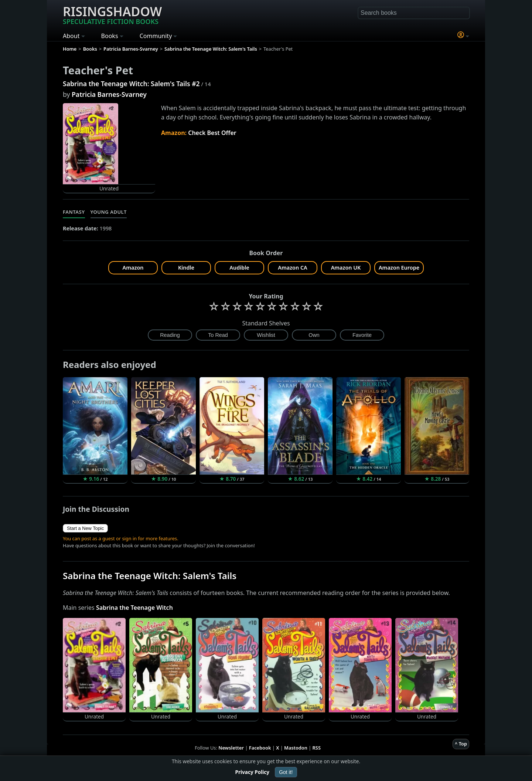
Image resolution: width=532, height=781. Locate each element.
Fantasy (74, 212)
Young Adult (109, 212)
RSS (317, 748)
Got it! (286, 772)
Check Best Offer (212, 133)
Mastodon (296, 748)
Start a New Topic (85, 528)
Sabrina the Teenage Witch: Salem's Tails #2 (131, 84)
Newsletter (231, 748)
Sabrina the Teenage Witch (134, 608)
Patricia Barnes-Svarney (109, 94)
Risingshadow (112, 14)
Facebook (260, 748)
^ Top (461, 744)
